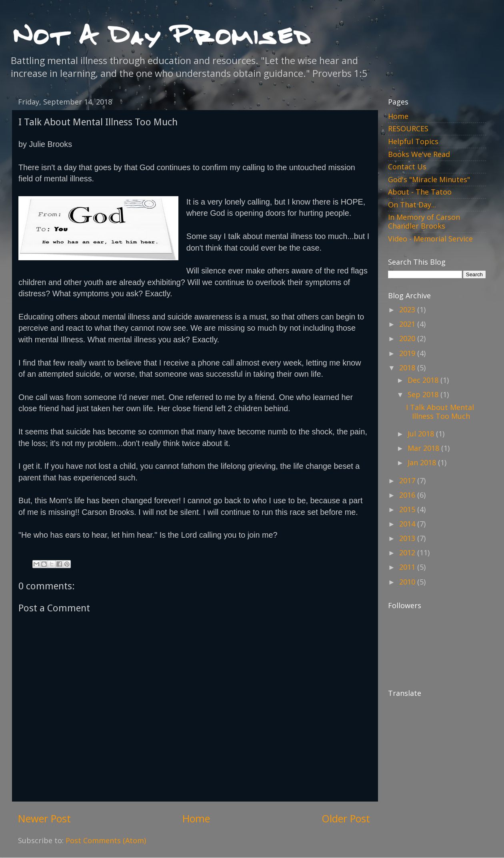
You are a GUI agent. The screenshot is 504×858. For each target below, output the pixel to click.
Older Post (346, 818)
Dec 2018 (424, 380)
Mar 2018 (424, 448)
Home (196, 818)
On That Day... (412, 205)
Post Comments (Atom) (106, 840)
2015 (408, 509)
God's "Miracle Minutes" (429, 179)
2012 (408, 553)
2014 (408, 524)
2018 (408, 368)
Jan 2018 (423, 462)
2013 (408, 538)
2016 (408, 495)
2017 (408, 480)
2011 (408, 567)
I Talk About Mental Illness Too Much (440, 412)
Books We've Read (419, 154)
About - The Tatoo (420, 192)
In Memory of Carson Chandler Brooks (424, 221)
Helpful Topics (413, 141)
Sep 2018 (424, 394)
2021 (408, 324)
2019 (408, 353)
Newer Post (44, 818)
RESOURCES (408, 129)
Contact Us (407, 167)
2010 (408, 582)
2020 (408, 338)
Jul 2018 (422, 434)
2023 (408, 309)
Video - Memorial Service (430, 239)
